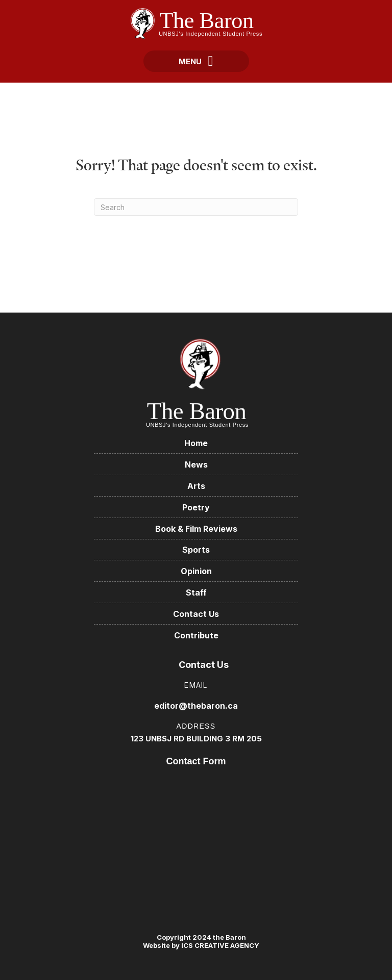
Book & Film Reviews (196, 529)
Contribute (196, 635)
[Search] (196, 207)
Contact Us (196, 614)
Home (196, 443)
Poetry (196, 507)
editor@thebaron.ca (196, 706)
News (196, 465)
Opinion (196, 571)
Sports (196, 550)
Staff (196, 592)
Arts (196, 486)
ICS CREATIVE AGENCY (219, 945)
